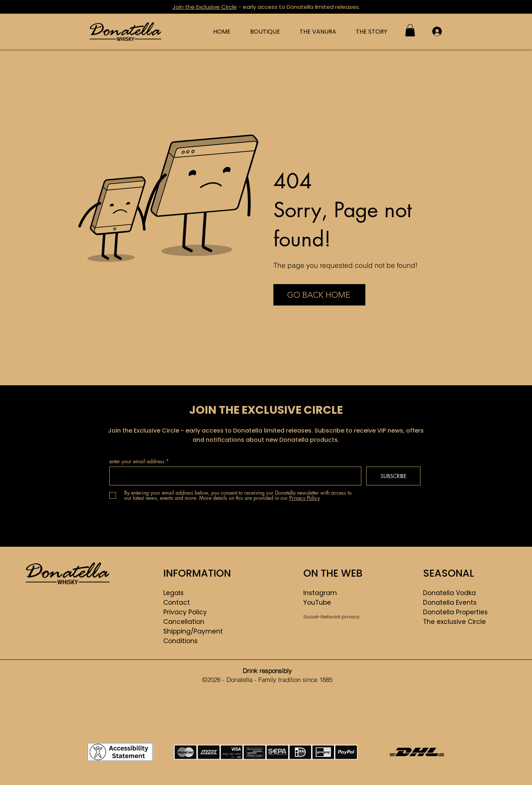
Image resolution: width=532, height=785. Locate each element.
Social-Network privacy (331, 617)
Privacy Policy (185, 612)
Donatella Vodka (449, 593)
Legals (173, 593)
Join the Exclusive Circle (205, 7)
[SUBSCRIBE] (393, 476)
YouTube (317, 603)
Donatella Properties (455, 612)
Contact (177, 603)
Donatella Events (450, 603)
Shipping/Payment (193, 631)
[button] (410, 30)
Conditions (180, 641)
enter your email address (137, 461)
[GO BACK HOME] (319, 295)
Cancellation (184, 622)
